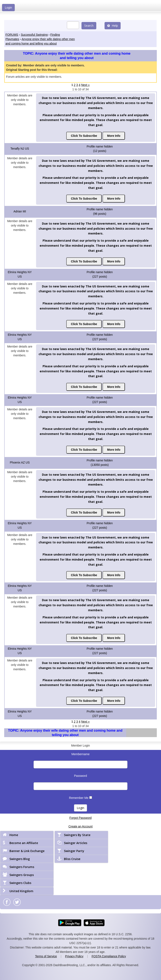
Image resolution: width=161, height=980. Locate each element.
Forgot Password (80, 818)
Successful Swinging (34, 35)
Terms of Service (46, 956)
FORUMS (12, 35)
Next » (85, 85)
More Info (114, 136)
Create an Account (80, 826)
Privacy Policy (74, 956)
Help (113, 26)
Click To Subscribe (84, 136)
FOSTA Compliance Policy (109, 956)
